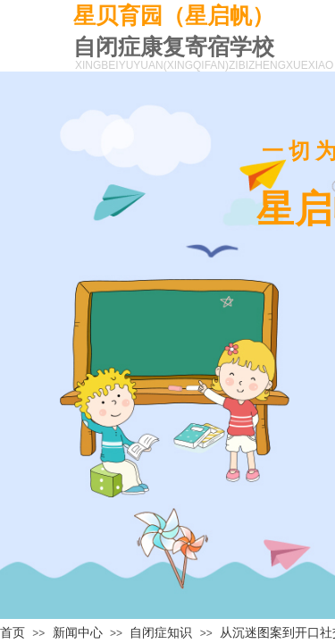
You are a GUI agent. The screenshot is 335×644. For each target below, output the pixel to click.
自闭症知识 (161, 633)
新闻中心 (78, 633)
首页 (13, 633)
